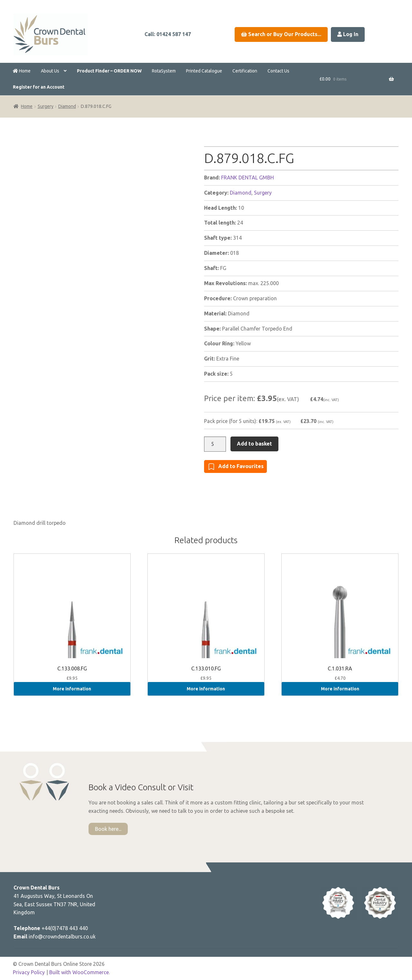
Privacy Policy (29, 972)
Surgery (46, 106)
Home (22, 71)
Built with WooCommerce (79, 972)
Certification (245, 71)
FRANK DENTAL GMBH (248, 178)
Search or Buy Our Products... (281, 34)
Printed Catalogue (204, 71)
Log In (348, 34)
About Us (50, 71)
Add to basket (254, 444)
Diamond (67, 106)
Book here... (108, 829)
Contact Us (278, 71)
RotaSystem (164, 71)
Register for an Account (39, 87)
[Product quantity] (215, 444)
